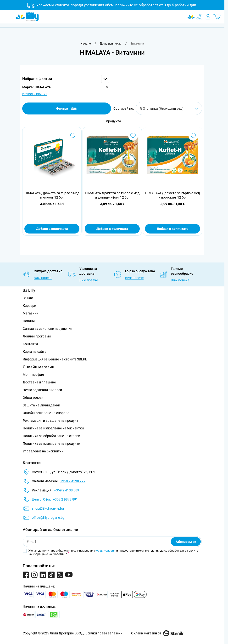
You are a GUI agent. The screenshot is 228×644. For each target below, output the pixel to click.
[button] (66, 79)
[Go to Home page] (27, 17)
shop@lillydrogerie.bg (48, 508)
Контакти (30, 344)
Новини (29, 321)
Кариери (29, 306)
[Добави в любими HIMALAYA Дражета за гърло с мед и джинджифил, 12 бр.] (133, 136)
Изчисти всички (35, 94)
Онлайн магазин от (157, 633)
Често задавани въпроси (42, 390)
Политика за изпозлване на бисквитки (53, 428)
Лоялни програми (37, 336)
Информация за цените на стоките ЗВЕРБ (55, 359)
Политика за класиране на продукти (51, 444)
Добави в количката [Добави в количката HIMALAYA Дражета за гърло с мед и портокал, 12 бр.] (172, 229)
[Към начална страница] (86, 44)
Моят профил (33, 375)
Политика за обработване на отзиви (51, 436)
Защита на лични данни (41, 405)
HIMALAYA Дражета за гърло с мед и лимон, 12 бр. (52, 195)
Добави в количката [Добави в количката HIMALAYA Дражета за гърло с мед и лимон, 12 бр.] (52, 229)
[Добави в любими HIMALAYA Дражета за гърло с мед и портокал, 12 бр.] (193, 136)
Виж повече (43, 278)
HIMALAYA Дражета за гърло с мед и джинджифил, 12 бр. (112, 195)
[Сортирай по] (169, 108)
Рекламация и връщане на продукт (51, 421)
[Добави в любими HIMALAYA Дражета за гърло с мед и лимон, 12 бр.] (73, 136)
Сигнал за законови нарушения (47, 329)
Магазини (31, 313)
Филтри (67, 108)
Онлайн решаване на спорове (46, 413)
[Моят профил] (208, 17)
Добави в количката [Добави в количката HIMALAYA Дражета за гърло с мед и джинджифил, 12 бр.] (112, 229)
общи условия (106, 551)
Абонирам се (186, 542)
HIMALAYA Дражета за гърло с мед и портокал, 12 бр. (172, 195)
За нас (28, 298)
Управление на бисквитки (43, 451)
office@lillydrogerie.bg (48, 518)
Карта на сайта (35, 352)
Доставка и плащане (39, 382)
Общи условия (34, 398)
